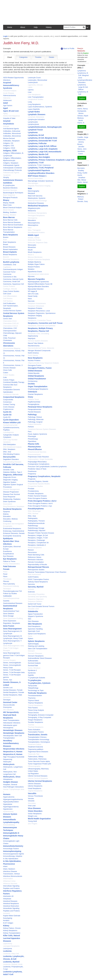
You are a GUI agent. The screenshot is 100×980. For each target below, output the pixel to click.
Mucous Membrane (35, 257)
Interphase (7, 899)
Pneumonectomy (34, 454)
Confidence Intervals (11, 394)
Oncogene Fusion (35, 365)
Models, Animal (34, 238)
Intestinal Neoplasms (11, 903)
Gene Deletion (9, 614)
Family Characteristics (11, 564)
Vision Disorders (35, 811)
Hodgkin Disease (10, 782)
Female (6, 569)
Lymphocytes (33, 122)
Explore (82, 98)
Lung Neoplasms (34, 104)
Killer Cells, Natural (11, 936)
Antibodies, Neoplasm (11, 141)
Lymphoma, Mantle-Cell (38, 154)
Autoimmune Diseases (13, 180)
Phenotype (32, 436)
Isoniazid (6, 913)
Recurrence (32, 552)
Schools (31, 589)
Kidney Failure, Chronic (12, 928)
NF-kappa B (32, 291)
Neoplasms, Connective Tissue (39, 320)
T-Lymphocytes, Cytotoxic (39, 683)
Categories (23, 57)
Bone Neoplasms (11, 235)
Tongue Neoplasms (35, 720)
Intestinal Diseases (10, 901)
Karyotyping (8, 918)
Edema (6, 514)
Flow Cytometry (9, 584)
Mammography (34, 191)
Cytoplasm (7, 437)
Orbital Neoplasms (36, 376)
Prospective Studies (35, 486)
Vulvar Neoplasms (35, 814)
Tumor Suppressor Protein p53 (39, 764)
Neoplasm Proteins (35, 308)
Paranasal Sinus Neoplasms (40, 407)
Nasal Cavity (33, 296)
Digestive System (10, 482)
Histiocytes (7, 762)
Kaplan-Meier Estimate (12, 916)
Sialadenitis (33, 611)
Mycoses (31, 276)
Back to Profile (68, 49)
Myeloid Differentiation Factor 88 (40, 284)
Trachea (31, 725)
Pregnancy (32, 474)
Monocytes (32, 245)
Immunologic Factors (11, 849)
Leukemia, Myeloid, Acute (13, 964)
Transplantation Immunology (39, 739)
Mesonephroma (34, 223)
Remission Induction (35, 560)
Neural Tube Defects (36, 343)
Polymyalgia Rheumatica (37, 462)
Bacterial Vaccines (10, 190)
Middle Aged (33, 235)
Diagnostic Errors (10, 477)
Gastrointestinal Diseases (13, 603)
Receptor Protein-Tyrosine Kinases (41, 533)
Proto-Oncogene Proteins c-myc (40, 506)
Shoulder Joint (33, 609)
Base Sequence (9, 195)
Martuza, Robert (81, 198)
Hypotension (8, 809)
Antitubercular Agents (11, 173)
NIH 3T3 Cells (33, 294)
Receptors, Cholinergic (36, 540)
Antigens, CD (8, 143)
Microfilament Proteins (36, 232)
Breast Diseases (9, 247)
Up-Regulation (33, 774)
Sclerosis (31, 592)
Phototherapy (33, 439)
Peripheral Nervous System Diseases (42, 429)
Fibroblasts (7, 579)
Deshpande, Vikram (82, 112)
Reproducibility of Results (37, 565)
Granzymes (7, 707)
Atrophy (6, 177)
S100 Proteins (33, 577)
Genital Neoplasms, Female (14, 692)
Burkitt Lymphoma (11, 262)
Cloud (10, 57)
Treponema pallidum (36, 749)
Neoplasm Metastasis (36, 306)
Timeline (38, 57)
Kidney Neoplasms (10, 930)
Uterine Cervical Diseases (38, 776)
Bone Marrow (9, 217)
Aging (5, 113)
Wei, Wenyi (82, 180)
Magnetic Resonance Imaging (39, 186)
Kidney (6, 926)
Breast (6, 244)
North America (33, 353)
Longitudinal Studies (35, 99)
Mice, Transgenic (34, 230)
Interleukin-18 (8, 896)
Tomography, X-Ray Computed (39, 717)
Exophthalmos (8, 554)
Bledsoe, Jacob (81, 119)
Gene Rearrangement (12, 629)
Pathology (32, 415)
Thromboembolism (35, 695)
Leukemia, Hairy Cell (11, 954)
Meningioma (32, 218)
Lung (30, 102)
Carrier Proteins (9, 286)
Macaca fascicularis (35, 178)
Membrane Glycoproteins (37, 213)
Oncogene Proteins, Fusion (40, 368)
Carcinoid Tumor (9, 272)
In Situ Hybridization (11, 859)
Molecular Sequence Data (38, 242)
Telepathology (33, 688)
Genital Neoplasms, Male (13, 695)
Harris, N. (81, 123)
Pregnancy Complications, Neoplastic (44, 476)
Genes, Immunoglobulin (12, 663)
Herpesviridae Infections (14, 749)
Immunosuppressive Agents (14, 854)
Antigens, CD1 (9, 146)
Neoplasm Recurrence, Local (39, 311)
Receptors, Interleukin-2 (37, 545)
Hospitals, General (10, 784)
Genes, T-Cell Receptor (12, 670)
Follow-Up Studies (10, 593)
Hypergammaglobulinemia (13, 799)
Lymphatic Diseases (37, 114)
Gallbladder (7, 596)
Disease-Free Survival (11, 494)
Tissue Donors (33, 713)
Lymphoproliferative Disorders (41, 173)
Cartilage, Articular (10, 289)
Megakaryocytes (34, 208)
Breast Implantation (10, 249)
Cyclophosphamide (10, 425)
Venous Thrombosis (35, 796)
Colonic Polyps (9, 380)
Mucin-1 (31, 255)
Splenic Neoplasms (36, 641)
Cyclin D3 (7, 417)
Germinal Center (10, 702)
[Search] (73, 27)
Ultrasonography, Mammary (38, 769)
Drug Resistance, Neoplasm (14, 506)
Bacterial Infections (10, 188)
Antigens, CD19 (9, 148)
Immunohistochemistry (13, 846)
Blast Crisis (7, 205)
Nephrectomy (33, 336)
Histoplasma (8, 779)
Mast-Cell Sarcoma (35, 196)
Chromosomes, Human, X (13, 365)
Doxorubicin (8, 504)
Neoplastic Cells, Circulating (38, 334)
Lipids (30, 87)
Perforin (31, 427)
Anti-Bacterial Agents (11, 129)
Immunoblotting (9, 825)
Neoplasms (32, 318)
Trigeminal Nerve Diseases (38, 752)
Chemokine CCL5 (10, 321)
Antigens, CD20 (10, 151)
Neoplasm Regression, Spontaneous (42, 313)
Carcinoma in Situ (10, 277)
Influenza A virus (9, 881)
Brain (5, 240)
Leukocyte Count (34, 78)
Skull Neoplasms (34, 626)
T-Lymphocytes (35, 680)
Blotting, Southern (10, 212)
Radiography (33, 518)
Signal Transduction (35, 614)
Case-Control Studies (11, 291)
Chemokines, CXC (10, 328)
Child (5, 336)
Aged (5, 108)
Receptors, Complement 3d (38, 543)
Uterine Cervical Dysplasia (38, 778)
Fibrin (5, 577)
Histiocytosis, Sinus (12, 777)
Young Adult (32, 821)
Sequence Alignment (36, 599)
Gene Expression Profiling (13, 618)
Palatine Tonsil (33, 399)
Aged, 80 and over (11, 111)
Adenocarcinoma (10, 95)
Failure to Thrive (9, 561)
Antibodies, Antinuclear (12, 131)
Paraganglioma (34, 404)
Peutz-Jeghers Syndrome (37, 434)
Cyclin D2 (7, 415)
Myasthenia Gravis (35, 272)
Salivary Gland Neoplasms (38, 582)
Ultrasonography (34, 766)
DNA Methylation (9, 444)
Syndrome (32, 673)
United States (33, 771)
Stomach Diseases (35, 653)
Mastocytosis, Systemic (37, 198)
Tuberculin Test (34, 754)
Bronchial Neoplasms (11, 259)
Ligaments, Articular (35, 85)
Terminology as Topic (36, 690)
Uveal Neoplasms (35, 788)
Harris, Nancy (83, 109)
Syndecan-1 (32, 670)
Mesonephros (33, 225)
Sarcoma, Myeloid (36, 587)
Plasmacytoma (34, 447)
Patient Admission (35, 424)
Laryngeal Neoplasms (11, 946)
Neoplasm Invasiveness (37, 303)
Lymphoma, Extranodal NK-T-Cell (42, 141)
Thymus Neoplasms (35, 703)
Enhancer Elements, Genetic (14, 533)
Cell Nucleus (8, 301)
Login (5, 36)
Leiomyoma (7, 948)
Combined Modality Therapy (14, 382)
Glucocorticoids (9, 705)
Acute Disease (9, 93)
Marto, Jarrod (82, 182)
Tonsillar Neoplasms (35, 722)
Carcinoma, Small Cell (12, 282)
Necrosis (31, 301)
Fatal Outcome (9, 566)
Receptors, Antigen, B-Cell (38, 535)
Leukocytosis (33, 82)
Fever (5, 574)
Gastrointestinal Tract (11, 611)
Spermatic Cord (34, 631)
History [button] (49, 27)
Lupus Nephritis (34, 109)
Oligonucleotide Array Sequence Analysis (43, 363)
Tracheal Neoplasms (36, 727)
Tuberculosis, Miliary (36, 757)
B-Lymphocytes (9, 185)
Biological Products (10, 197)
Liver (30, 92)
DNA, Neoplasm (9, 449)
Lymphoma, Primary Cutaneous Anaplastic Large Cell (51, 160)
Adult (5, 103)
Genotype (7, 700)
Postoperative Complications (39, 464)
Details (52, 57)
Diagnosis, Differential (13, 475)
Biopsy (6, 200)
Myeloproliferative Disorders (38, 286)
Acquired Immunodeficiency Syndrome (11, 85)
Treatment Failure (35, 744)
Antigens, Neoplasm (11, 163)
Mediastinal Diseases (36, 203)
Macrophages (33, 183)
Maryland (31, 193)
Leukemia (7, 951)
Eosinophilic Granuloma (12, 536)
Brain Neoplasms (10, 242)
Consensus (7, 402)
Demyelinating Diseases (12, 462)
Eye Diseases (8, 556)
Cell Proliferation (9, 303)
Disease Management (11, 489)
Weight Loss (32, 816)
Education (7, 516)
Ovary (30, 397)
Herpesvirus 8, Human (13, 754)
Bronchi (6, 257)
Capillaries (7, 267)
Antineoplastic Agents (11, 165)
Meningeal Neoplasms (36, 215)
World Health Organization (39, 819)
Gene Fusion (9, 626)
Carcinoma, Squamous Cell (13, 284)
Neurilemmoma (34, 346)
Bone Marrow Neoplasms (13, 227)
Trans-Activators (34, 730)
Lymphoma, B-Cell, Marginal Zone (43, 138)
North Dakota (33, 355)
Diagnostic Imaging (10, 480)
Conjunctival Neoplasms (14, 397)
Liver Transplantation (36, 97)
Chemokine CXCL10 (11, 323)
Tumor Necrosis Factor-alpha (39, 761)
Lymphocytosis (33, 124)
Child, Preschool (9, 338)
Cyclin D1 (7, 412)
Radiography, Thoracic (36, 521)
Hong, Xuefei (82, 173)
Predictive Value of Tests (37, 469)
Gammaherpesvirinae (11, 598)
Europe (6, 549)
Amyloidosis (9, 124)
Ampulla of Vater (9, 118)
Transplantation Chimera (37, 737)
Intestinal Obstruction (11, 906)
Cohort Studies (9, 375)
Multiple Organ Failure (36, 264)
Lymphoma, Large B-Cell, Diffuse (42, 146)
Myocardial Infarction (36, 289)
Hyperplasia (8, 804)
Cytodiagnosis (8, 432)
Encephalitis (8, 526)
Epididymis (8, 538)
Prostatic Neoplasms (36, 494)
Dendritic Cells (9, 470)
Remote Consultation (36, 562)
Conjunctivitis (8, 400)
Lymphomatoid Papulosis (39, 170)
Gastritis (6, 601)
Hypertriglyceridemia (11, 807)
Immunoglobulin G (11, 833)
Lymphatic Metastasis (36, 117)
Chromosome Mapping (12, 348)
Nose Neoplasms (35, 358)
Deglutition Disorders (11, 459)
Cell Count (7, 294)
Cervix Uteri (8, 319)
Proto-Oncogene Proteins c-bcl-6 (40, 503)
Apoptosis (7, 175)
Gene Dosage (8, 616)
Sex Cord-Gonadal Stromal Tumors (41, 606)
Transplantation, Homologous (39, 742)
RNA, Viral (32, 516)
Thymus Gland (33, 700)
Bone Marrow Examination (13, 225)
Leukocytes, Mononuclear (37, 80)
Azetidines (8, 183)
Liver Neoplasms (34, 95)
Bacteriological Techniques (13, 193)
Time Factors (33, 708)
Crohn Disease (9, 407)
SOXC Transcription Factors (38, 579)
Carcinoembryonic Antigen (13, 269)
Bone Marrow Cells (10, 220)
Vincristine (32, 803)
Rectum (31, 550)
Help (36, 27)
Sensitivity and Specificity (37, 597)
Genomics (7, 697)
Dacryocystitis (9, 457)
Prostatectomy (33, 491)
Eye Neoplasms (10, 559)
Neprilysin (32, 338)
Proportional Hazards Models (39, 484)
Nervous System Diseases (38, 341)
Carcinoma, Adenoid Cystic (13, 279)
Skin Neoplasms (35, 624)
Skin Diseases (33, 621)
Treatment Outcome (35, 747)
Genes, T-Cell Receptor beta (14, 672)
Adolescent (7, 100)
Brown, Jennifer (81, 145)
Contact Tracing (9, 404)
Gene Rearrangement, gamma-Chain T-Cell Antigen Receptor (14, 655)
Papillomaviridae (34, 402)
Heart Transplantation (11, 720)
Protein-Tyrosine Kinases (37, 496)
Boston (6, 237)
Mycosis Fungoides (36, 279)
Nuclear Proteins (34, 360)
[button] (87, 27)
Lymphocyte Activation (36, 119)
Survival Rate (33, 665)
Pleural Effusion (35, 449)
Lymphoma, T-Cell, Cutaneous (39, 165)
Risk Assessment (34, 574)
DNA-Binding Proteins (11, 454)
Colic (5, 377)
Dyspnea (6, 512)
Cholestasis (7, 340)
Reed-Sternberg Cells (36, 555)
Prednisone (32, 471)
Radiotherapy (33, 526)
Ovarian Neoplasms (35, 394)
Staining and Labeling (36, 646)
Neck (30, 299)
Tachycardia (32, 686)
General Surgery (9, 660)
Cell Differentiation (10, 296)
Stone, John (82, 149)
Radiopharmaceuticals (36, 523)
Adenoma (7, 98)
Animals (6, 126)
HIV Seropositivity (11, 712)
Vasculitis (32, 793)
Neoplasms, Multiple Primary (40, 328)
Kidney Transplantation (12, 933)
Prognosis (32, 479)
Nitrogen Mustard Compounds (39, 351)
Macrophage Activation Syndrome (40, 181)
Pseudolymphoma (36, 509)
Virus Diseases (34, 808)
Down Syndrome (9, 501)
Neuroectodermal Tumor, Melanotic (41, 348)
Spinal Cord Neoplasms (37, 634)
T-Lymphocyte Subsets (36, 678)
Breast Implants (10, 252)
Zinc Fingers (33, 824)
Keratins (6, 920)
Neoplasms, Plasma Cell (38, 331)
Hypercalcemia (9, 797)
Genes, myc (8, 680)
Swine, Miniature (34, 668)
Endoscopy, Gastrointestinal (14, 531)
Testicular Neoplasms (37, 693)
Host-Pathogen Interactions (13, 787)
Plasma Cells (33, 444)
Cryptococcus (8, 409)
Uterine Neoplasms (35, 786)
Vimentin (31, 801)
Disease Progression (11, 492)
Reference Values (35, 557)
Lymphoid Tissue (35, 130)
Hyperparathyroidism (11, 802)
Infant (5, 866)
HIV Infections (8, 710)
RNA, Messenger (34, 511)
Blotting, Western (10, 215)
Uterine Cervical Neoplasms (40, 781)
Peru (30, 432)
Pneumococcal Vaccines (37, 452)
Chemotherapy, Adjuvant (12, 333)
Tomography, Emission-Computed (41, 715)
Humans (7, 794)
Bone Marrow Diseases (12, 222)
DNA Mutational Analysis (12, 447)
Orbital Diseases (35, 371)
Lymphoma (33, 132)
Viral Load (32, 806)
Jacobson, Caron (81, 152)
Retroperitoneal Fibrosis (38, 567)
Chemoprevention (10, 331)
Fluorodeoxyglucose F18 (12, 591)
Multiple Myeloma (34, 262)
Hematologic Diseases (13, 730)
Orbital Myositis (34, 373)
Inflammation (8, 879)
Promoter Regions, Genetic (38, 481)
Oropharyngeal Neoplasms (38, 389)
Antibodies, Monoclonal (12, 133)
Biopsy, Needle (9, 203)
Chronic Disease (9, 368)
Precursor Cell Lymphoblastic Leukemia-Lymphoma (47, 467)
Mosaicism (32, 247)
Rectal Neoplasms (35, 548)
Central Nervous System (12, 311)
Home (10, 27)
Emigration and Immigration (13, 524)
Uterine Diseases (34, 784)
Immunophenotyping (12, 851)
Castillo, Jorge (83, 137)
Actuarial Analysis (10, 91)
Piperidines (32, 441)
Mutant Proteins (34, 267)
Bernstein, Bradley (81, 169)
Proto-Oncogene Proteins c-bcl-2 (42, 501)
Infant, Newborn (9, 869)
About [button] (23, 27)
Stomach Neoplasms (36, 656)
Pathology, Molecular (36, 419)
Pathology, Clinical (35, 417)
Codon (6, 373)
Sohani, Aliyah (83, 116)
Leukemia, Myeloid (11, 962)
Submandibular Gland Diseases (40, 658)
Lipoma (31, 90)
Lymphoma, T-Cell (36, 163)
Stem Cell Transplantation (38, 649)
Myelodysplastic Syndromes (38, 282)
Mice (30, 228)
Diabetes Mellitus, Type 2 (13, 472)
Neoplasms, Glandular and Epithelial (42, 326)
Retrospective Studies (36, 570)
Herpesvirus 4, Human (13, 752)
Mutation (31, 269)
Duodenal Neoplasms (12, 509)
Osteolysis (32, 392)
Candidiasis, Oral (10, 265)
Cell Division (8, 298)
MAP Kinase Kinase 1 (37, 176)
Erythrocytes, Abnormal (12, 546)
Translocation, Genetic (38, 735)
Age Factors (8, 105)
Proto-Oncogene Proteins (37, 498)
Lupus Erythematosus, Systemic (40, 107)
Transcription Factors (36, 732)
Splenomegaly (33, 644)
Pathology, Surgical (35, 422)
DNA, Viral (7, 452)
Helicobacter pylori (10, 725)
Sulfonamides (33, 661)
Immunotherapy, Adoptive (13, 856)
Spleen (30, 638)
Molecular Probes (34, 240)
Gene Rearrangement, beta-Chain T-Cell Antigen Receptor (14, 648)
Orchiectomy (33, 381)
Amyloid (7, 121)
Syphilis (31, 675)
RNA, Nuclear (33, 513)
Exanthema (7, 551)
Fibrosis (6, 581)
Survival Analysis (34, 663)
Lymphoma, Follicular (37, 143)
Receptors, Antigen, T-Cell (38, 538)
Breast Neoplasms (10, 254)
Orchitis (31, 384)
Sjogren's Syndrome (35, 616)
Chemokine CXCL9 (10, 326)
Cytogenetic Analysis (11, 435)
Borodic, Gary (83, 201)
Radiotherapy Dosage (36, 528)
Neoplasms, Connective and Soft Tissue (45, 323)
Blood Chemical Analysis (12, 208)
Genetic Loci (8, 688)
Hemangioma (8, 728)
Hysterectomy (8, 811)
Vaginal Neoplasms (35, 791)
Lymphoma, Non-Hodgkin (39, 157)
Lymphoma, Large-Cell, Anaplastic (43, 149)
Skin (29, 619)
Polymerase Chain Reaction (38, 457)
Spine (30, 636)
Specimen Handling (35, 629)
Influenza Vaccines (10, 884)
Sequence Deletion (35, 601)
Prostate (31, 489)
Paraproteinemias (35, 409)
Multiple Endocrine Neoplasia (39, 259)
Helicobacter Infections (12, 723)
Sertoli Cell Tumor (35, 604)
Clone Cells (7, 370)
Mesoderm (32, 220)
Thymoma (32, 698)
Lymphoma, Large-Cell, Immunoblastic (45, 152)
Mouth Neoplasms (35, 252)
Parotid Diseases (34, 412)
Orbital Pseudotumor (37, 379)
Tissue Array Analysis (36, 710)
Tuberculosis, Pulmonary (37, 759)
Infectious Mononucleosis (13, 876)
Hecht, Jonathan (81, 176)
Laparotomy (8, 944)
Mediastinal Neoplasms (38, 206)
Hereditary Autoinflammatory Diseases (11, 743)
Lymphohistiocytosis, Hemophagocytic (45, 127)
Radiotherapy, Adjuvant (37, 530)
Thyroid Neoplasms (35, 705)
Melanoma (32, 211)
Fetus (5, 572)
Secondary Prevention (36, 594)
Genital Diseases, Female (13, 690)
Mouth (30, 250)
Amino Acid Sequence (11, 116)
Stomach (31, 651)
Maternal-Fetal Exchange (37, 201)
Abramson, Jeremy (82, 141)
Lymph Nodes (34, 112)
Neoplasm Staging (35, 316)
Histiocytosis (9, 764)
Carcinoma (7, 274)
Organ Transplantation (38, 386)
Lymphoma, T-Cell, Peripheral (41, 168)
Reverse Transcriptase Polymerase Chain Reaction (47, 572)
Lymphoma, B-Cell (36, 135)
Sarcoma (31, 584)
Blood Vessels (8, 210)
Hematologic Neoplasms (14, 733)
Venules (31, 798)
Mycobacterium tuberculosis (38, 274)
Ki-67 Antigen (8, 923)
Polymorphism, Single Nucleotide (40, 459)
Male (30, 188)
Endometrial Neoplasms (12, 528)
